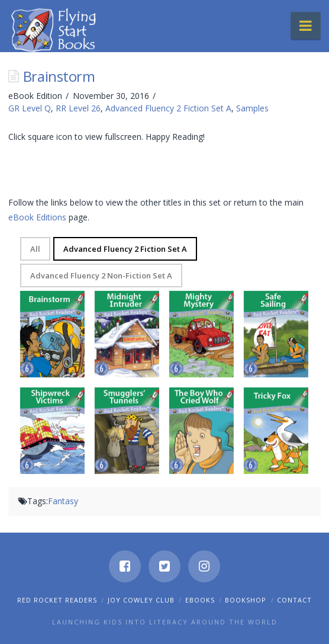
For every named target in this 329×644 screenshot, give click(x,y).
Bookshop (246, 600)
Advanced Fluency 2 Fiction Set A (168, 108)
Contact (294, 600)
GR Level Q (30, 108)
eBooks (200, 600)
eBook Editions (37, 217)
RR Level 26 (78, 108)
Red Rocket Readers (57, 600)
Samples (252, 108)
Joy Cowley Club (141, 600)
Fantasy (63, 501)
